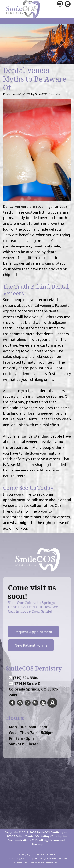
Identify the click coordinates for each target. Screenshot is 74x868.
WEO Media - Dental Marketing (28, 836)
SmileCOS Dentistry (50, 832)
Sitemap (37, 844)
